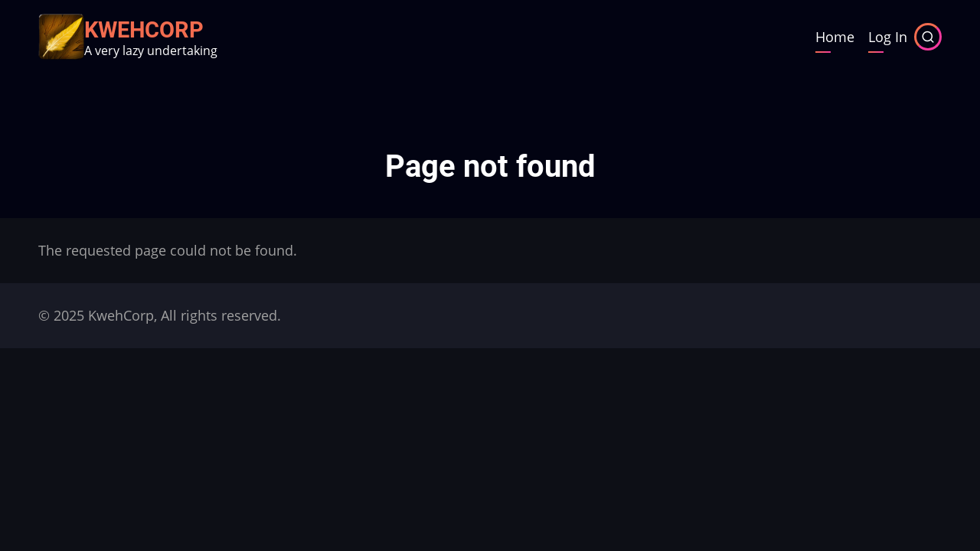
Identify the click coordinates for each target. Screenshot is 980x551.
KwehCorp (144, 30)
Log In (888, 37)
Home (835, 37)
